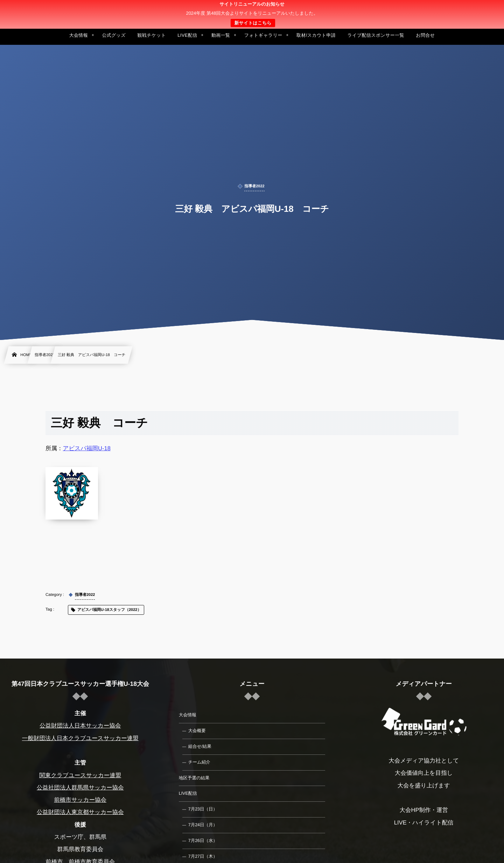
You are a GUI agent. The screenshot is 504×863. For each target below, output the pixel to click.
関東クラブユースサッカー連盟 (80, 775)
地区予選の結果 (194, 778)
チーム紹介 (199, 762)
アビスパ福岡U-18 (87, 448)
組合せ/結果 (200, 746)
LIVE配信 (188, 793)
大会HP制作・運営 (423, 810)
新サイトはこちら (253, 23)
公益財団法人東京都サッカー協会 (80, 812)
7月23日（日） (203, 809)
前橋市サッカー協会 (80, 800)
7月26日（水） (203, 841)
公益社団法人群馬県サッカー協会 (80, 788)
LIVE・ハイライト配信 (424, 823)
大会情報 (188, 715)
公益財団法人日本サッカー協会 (80, 726)
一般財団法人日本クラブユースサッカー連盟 (80, 738)
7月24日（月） (203, 825)
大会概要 (197, 731)
